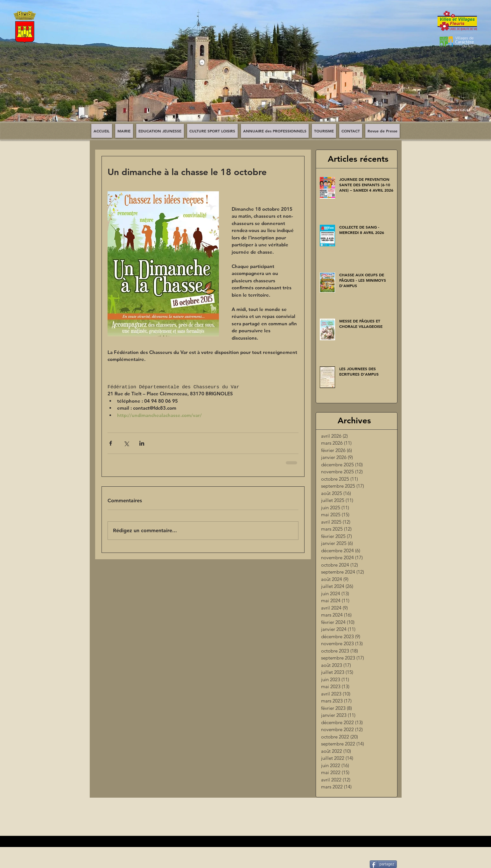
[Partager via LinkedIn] (142, 443)
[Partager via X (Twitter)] (126, 443)
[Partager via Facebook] (111, 443)
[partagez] (383, 864)
